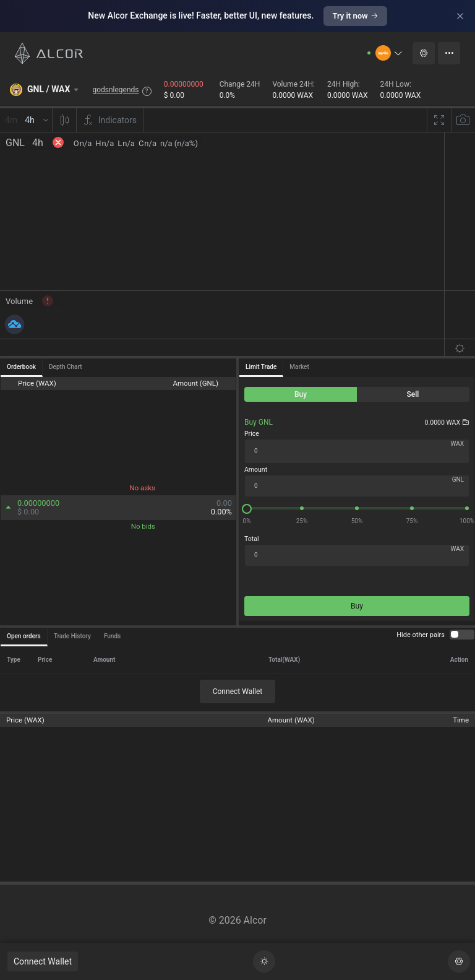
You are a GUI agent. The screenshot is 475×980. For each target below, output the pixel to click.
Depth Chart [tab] (65, 367)
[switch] (462, 635)
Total (251, 539)
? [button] (147, 91)
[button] (389, 53)
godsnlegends (115, 90)
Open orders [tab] (24, 636)
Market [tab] (299, 367)
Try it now (355, 16)
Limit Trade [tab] (261, 367)
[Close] (460, 16)
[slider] (357, 508)
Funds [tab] (112, 636)
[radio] (301, 394)
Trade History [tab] (72, 636)
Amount (256, 470)
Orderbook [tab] (21, 367)
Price (252, 434)
